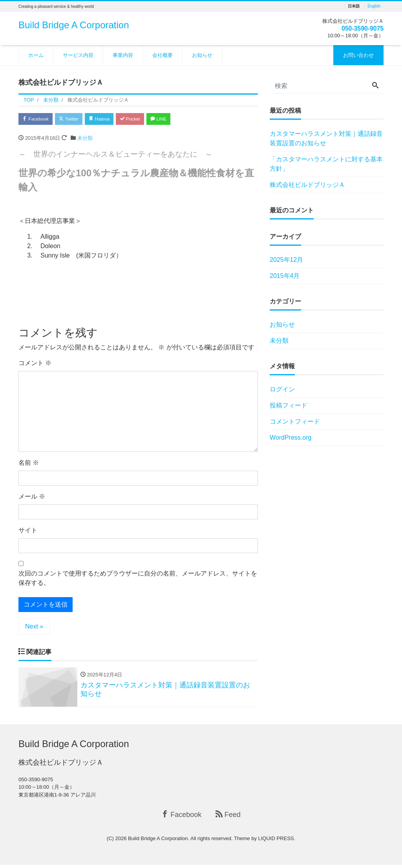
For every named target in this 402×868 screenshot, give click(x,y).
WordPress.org (291, 438)
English (374, 6)
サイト (28, 532)
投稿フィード (289, 405)
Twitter (76, 120)
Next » (34, 628)
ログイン (282, 389)
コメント (35, 365)
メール (32, 498)
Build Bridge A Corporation (74, 25)
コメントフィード (295, 421)
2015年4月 (285, 276)
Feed (228, 817)
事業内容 (123, 55)
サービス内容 (78, 55)
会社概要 (163, 55)
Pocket (146, 120)
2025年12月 (286, 260)
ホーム (36, 55)
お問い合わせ (358, 55)
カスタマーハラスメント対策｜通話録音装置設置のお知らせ (326, 138)
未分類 (85, 140)
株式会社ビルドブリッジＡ (307, 185)
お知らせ (202, 55)
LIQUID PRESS (276, 841)
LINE (179, 120)
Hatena (111, 120)
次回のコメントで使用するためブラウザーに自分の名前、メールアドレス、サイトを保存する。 (138, 580)
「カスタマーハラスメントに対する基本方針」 (326, 164)
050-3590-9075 (360, 28)
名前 (29, 464)
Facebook (38, 120)
